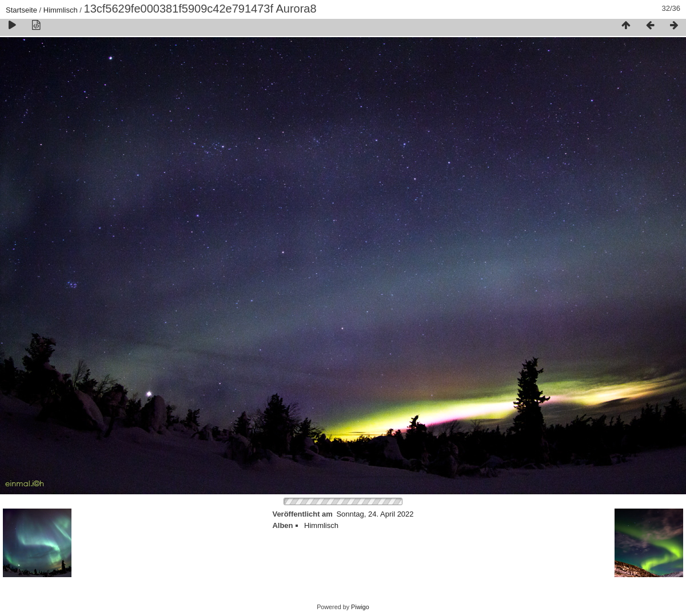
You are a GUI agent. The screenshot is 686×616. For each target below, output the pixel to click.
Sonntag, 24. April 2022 (375, 514)
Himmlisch (61, 10)
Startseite (21, 10)
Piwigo (360, 607)
